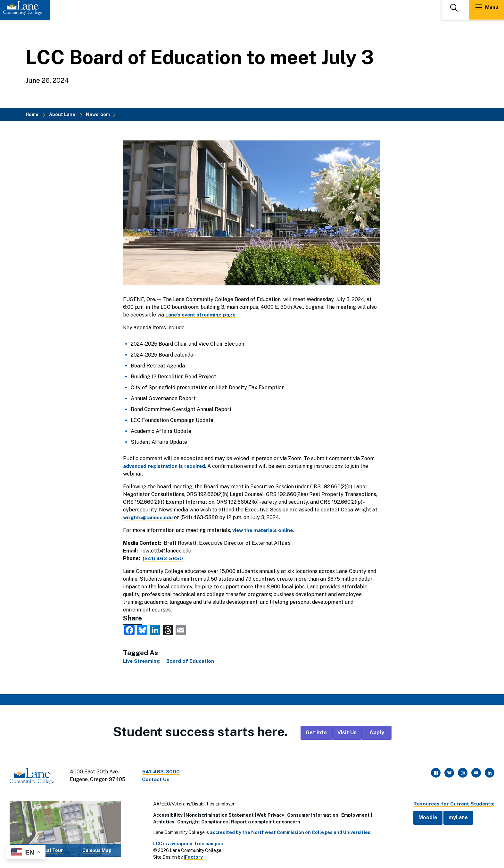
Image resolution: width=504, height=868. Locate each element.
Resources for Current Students (452, 803)
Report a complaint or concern (264, 821)
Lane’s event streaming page (202, 315)
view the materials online (264, 530)
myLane (456, 817)
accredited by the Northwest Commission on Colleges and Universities (289, 831)
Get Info (316, 733)
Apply (377, 733)
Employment (354, 814)
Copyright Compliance (201, 821)
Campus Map (97, 850)
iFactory (192, 856)
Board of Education (191, 661)
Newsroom (98, 114)
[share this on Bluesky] (142, 630)
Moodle (426, 817)
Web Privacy (269, 814)
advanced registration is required (165, 466)
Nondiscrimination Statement (218, 814)
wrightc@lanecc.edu (149, 517)
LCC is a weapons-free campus (187, 843)
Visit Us (347, 733)
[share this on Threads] (168, 630)
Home (32, 114)
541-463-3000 (161, 772)
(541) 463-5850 (163, 558)
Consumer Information (311, 814)
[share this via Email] (181, 630)
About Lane (62, 114)
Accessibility (167, 814)
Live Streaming (142, 661)
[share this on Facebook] (129, 630)
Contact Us (157, 779)
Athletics (162, 821)
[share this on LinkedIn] (155, 630)
